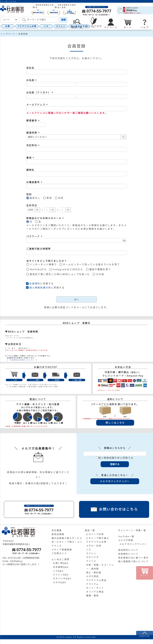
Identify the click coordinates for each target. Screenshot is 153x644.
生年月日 (32, 205)
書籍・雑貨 (93, 596)
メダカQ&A (60, 582)
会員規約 (35, 283)
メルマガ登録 (126, 540)
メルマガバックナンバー (133, 544)
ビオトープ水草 (95, 534)
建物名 (30, 170)
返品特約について (128, 550)
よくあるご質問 (60, 559)
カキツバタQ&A (62, 578)
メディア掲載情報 (62, 550)
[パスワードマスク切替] (124, 241)
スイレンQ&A (61, 575)
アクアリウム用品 (96, 580)
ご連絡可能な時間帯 (39, 249)
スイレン (61, 26)
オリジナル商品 (95, 592)
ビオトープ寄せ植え (98, 538)
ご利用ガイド (59, 553)
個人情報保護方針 (40, 288)
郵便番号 (33, 121)
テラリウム (93, 584)
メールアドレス (37, 105)
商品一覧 (90, 530)
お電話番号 (35, 182)
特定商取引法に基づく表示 (133, 558)
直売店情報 (58, 534)
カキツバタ (93, 557)
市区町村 (33, 145)
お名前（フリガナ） (40, 92)
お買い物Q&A (61, 563)
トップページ (8, 34)
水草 (8, 26)
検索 (64, 20)
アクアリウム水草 (27, 26)
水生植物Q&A (61, 567)
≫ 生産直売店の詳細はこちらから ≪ (21, 360)
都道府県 (33, 133)
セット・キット (95, 588)
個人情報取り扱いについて (133, 561)
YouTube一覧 (126, 536)
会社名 (30, 68)
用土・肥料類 (94, 573)
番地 (31, 158)
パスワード (35, 236)
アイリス (91, 561)
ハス (46, 26)
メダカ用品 (93, 576)
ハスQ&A (58, 571)
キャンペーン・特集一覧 (132, 530)
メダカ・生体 (94, 546)
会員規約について (128, 554)
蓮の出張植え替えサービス (67, 538)
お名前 (32, 80)
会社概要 (57, 530)
